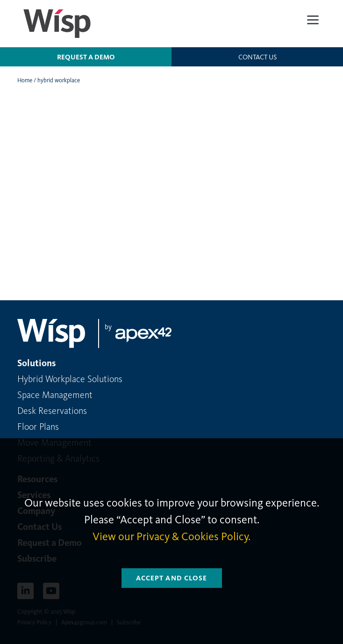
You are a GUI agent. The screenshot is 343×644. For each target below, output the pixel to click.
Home (25, 80)
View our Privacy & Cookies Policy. (171, 536)
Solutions (36, 363)
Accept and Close (172, 578)
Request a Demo (86, 57)
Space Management (55, 395)
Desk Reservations (52, 411)
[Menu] (313, 20)
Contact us (257, 57)
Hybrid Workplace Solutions (70, 379)
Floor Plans (38, 427)
